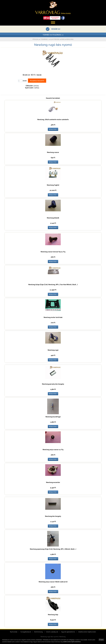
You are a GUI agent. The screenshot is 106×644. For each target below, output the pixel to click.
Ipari (63, 39)
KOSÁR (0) (56, 29)
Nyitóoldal (14, 632)
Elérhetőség (39, 632)
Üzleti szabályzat (52, 632)
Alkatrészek (55, 39)
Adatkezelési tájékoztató (87, 632)
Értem (101, 640)
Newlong (70, 39)
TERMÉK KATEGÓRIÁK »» (53, 35)
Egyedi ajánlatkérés (68, 632)
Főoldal (36, 39)
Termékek (44, 39)
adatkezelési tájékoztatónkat (72, 642)
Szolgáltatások (26, 632)
